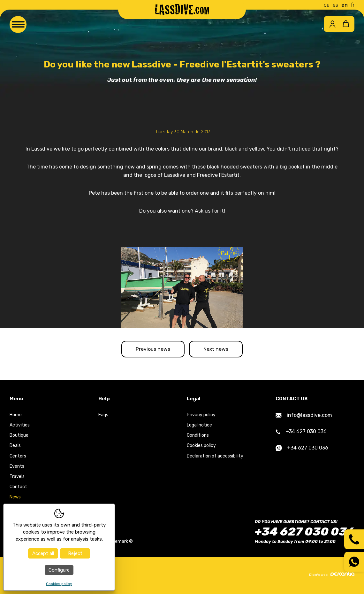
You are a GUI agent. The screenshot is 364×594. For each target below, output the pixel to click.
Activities (20, 426)
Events (17, 467)
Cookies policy (201, 447)
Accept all (43, 553)
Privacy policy (201, 416)
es (335, 5)
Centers (18, 457)
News (15, 498)
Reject (75, 553)
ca (327, 5)
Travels (17, 478)
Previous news (151, 350)
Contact (18, 488)
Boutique (19, 437)
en (345, 5)
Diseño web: (332, 575)
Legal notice (199, 426)
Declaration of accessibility (215, 457)
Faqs (103, 416)
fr (353, 5)
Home (16, 416)
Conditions (198, 437)
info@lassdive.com (304, 416)
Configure (59, 570)
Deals (15, 447)
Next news (218, 350)
